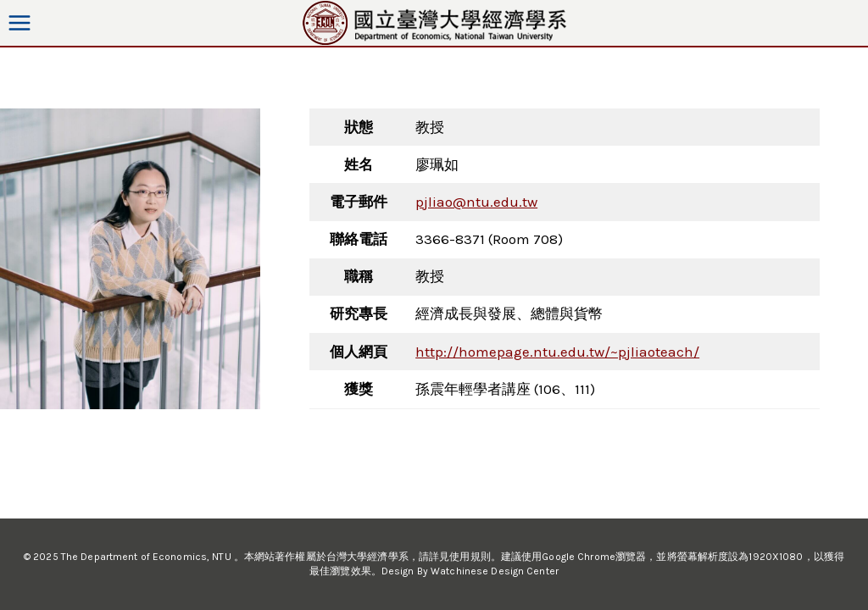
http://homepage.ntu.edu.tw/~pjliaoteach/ (557, 352)
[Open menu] (20, 22)
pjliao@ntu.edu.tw (476, 202)
